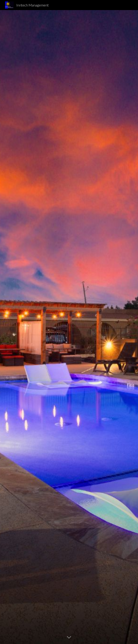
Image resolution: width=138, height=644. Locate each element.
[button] (69, 638)
